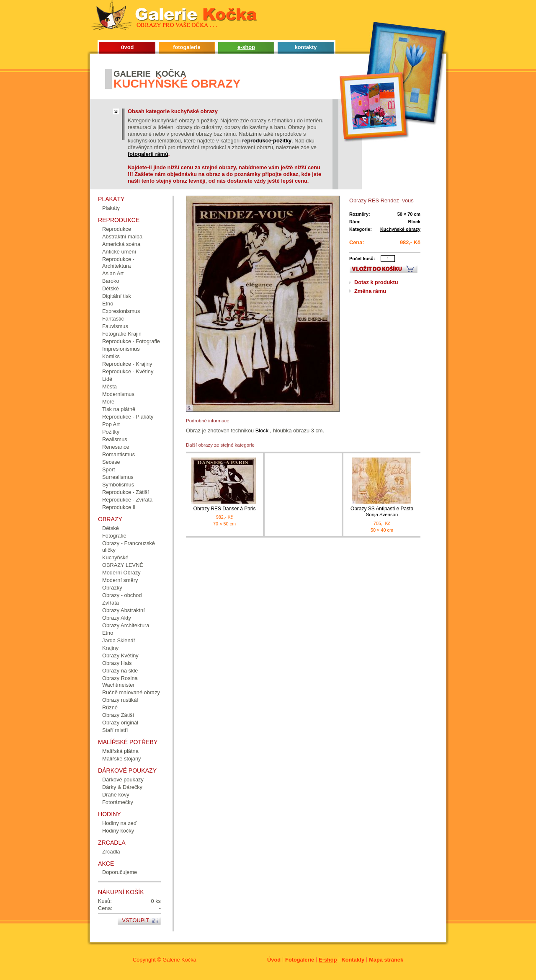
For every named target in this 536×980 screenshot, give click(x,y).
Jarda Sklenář (119, 640)
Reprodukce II (119, 507)
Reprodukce (117, 229)
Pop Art (111, 424)
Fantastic (113, 319)
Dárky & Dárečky (122, 787)
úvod (128, 47)
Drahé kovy (116, 795)
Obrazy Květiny (120, 655)
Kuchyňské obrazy (400, 229)
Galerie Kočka (179, 960)
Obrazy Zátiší (118, 715)
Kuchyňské (115, 557)
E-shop (328, 960)
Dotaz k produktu (376, 282)
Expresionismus (121, 311)
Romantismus (119, 454)
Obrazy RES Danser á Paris (225, 509)
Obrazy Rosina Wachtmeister (120, 681)
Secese (111, 462)
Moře (108, 402)
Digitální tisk (117, 296)
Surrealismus (118, 477)
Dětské (111, 288)
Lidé (107, 379)
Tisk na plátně (119, 409)
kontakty (306, 47)
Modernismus (118, 394)
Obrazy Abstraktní (124, 610)
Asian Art (113, 273)
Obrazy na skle (120, 671)
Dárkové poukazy (123, 780)
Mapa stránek (386, 960)
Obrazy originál (120, 723)
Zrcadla (111, 852)
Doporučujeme (120, 872)
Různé (110, 707)
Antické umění (119, 252)
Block (414, 222)
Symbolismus (118, 485)
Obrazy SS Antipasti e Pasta (382, 512)
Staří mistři (115, 730)
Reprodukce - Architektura (118, 262)
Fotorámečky (118, 802)
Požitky (111, 432)
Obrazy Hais (117, 663)
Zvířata (111, 603)
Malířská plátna (120, 751)
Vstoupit (135, 920)
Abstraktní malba (122, 237)
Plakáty (111, 208)
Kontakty (353, 960)
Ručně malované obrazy (131, 692)
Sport (109, 469)
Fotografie (114, 536)
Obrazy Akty (117, 618)
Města (110, 387)
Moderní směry (120, 580)
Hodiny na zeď (120, 823)
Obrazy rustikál (120, 700)
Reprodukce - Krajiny (127, 364)
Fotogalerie (300, 960)
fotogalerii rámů (148, 154)
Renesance (116, 447)
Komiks (111, 356)
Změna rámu (370, 291)
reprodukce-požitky (267, 141)
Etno (108, 304)
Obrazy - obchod (122, 595)
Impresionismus (121, 349)
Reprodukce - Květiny (128, 371)
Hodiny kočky (118, 831)
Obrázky (112, 588)
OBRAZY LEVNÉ (123, 565)
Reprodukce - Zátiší (126, 492)
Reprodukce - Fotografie (131, 341)
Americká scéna (121, 244)
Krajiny (110, 648)
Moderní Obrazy (121, 573)
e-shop (246, 47)
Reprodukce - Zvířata (127, 500)
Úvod (274, 960)
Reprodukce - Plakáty (128, 417)
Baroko (111, 281)
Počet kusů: (362, 259)
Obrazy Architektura (126, 625)
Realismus (115, 439)
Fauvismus (115, 326)
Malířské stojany (121, 759)
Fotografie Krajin (122, 334)
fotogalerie (187, 47)
